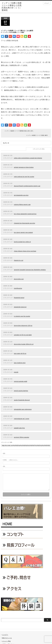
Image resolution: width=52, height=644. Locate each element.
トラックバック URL (7, 442)
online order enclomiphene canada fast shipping (28, 158)
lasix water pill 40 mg (20, 354)
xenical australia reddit (20, 381)
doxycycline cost (19, 279)
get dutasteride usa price (21, 195)
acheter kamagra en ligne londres (24, 167)
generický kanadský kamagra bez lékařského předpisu (30, 270)
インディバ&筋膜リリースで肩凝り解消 (37, 135)
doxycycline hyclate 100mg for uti (24, 344)
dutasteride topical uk (20, 307)
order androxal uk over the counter (24, 177)
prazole (16, 372)
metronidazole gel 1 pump (21, 419)
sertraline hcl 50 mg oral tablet (23, 335)
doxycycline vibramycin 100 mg (23, 326)
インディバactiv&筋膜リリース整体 (14, 32)
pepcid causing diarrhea (21, 391)
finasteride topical (19, 298)
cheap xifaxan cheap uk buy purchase (25, 251)
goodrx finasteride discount (22, 400)
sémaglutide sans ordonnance (23, 409)
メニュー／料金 (6, 641)
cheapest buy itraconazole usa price (24, 223)
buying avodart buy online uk (22, 242)
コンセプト (5, 635)
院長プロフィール (7, 638)
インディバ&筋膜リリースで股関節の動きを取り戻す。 (19, 131)
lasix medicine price (20, 363)
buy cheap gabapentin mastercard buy (25, 214)
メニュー (47, 3)
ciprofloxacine (18, 288)
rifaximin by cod (18, 260)
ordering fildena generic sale (22, 205)
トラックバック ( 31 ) (39, 149)
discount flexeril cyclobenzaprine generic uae (27, 186)
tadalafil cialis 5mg (19, 428)
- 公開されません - (10, 460)
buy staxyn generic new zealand (23, 233)
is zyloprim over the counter (22, 316)
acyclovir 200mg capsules (21, 437)
